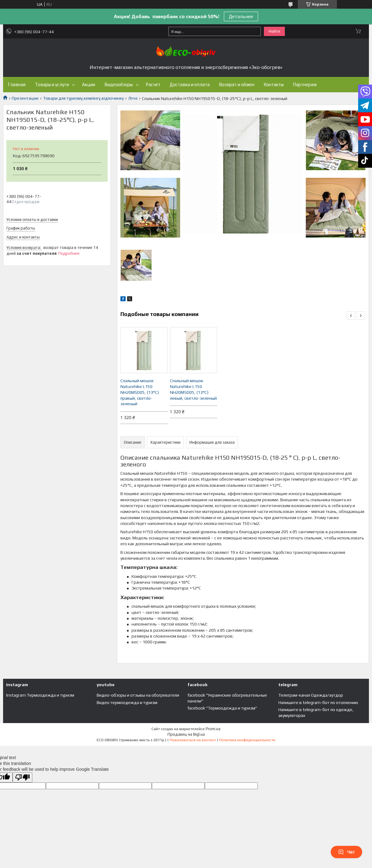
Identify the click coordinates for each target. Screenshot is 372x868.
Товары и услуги (52, 84)
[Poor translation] (22, 777)
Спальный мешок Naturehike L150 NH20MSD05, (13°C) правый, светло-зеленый (140, 392)
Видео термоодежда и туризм (127, 702)
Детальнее (241, 16)
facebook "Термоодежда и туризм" (222, 708)
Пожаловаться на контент (193, 740)
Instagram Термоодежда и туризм (40, 695)
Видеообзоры (119, 84)
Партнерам (305, 84)
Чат (346, 852)
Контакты (274, 84)
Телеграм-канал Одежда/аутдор (311, 695)
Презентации (25, 98)
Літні (133, 98)
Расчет (153, 84)
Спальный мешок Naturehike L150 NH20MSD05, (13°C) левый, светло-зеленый (193, 389)
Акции (89, 84)
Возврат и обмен (237, 84)
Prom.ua (213, 729)
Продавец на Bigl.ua (186, 734)
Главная (17, 84)
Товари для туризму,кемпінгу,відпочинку (83, 98)
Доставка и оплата (190, 84)
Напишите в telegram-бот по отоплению (318, 702)
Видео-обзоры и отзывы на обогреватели (138, 695)
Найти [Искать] (274, 31)
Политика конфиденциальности (247, 740)
